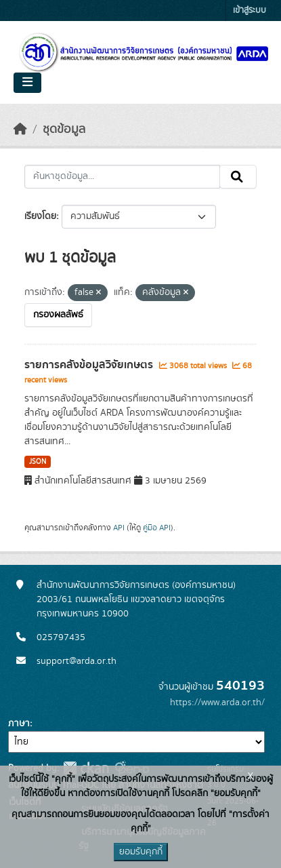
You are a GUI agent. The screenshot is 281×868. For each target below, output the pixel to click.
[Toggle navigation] (27, 83)
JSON (38, 462)
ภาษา (19, 724)
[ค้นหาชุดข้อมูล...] (122, 177)
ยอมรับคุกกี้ (141, 852)
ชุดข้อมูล (64, 130)
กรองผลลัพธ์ (58, 315)
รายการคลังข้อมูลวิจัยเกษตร (90, 365)
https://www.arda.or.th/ (217, 703)
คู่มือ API (157, 528)
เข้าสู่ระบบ (250, 11)
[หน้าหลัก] (20, 130)
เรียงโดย (40, 216)
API (119, 528)
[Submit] (238, 177)
